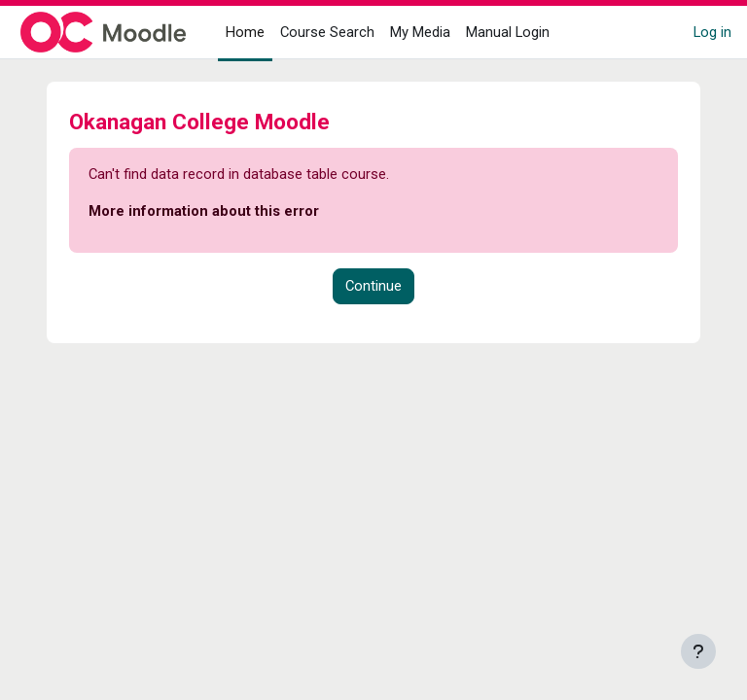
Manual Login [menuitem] (508, 32)
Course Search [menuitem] (327, 32)
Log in (712, 32)
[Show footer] (698, 651)
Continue (373, 286)
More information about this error (204, 211)
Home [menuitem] (245, 32)
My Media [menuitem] (420, 32)
